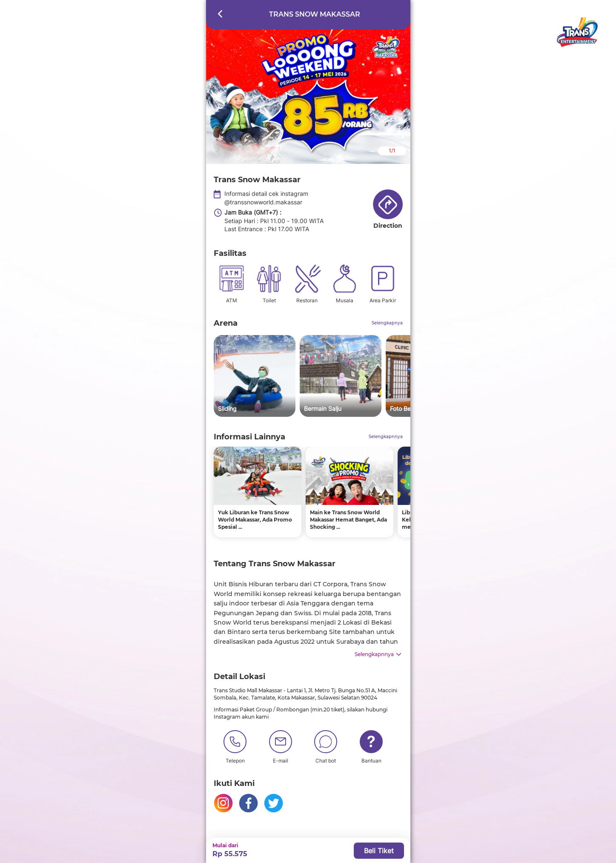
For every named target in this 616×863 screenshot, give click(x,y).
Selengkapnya (387, 323)
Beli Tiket (379, 851)
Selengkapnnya (386, 437)
